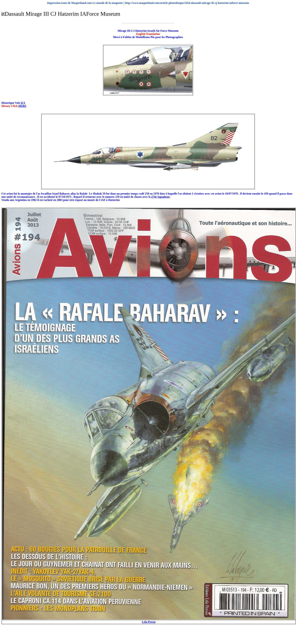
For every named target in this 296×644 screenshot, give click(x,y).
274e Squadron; (160, 197)
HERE (22, 106)
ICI (23, 103)
